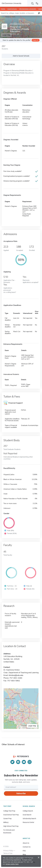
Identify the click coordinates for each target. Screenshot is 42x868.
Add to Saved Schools (21, 56)
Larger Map (32, 726)
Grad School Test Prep (11, 815)
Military (6, 822)
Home (3, 9)
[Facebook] (18, 762)
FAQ (24, 851)
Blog (24, 855)
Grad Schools (12, 9)
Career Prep (7, 819)
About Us (26, 843)
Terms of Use (8, 853)
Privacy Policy (8, 851)
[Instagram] (30, 762)
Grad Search (27, 815)
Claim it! (35, 40)
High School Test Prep (11, 826)
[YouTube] (24, 762)
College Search (28, 811)
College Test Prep (9, 811)
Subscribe (21, 793)
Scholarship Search (29, 819)
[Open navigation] (37, 3)
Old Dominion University (28, 9)
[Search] (32, 3)
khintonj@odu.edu (16, 675)
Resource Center (28, 822)
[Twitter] (12, 762)
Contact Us (27, 847)
